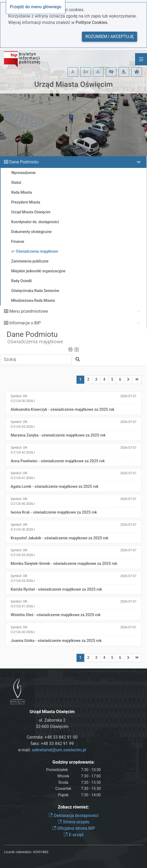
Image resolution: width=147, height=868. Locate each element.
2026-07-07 (128, 396)
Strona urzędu (74, 822)
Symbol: (23, 399)
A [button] (73, 72)
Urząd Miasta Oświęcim (73, 84)
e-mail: (52, 750)
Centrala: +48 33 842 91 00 (52, 737)
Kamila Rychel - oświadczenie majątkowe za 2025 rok (56, 589)
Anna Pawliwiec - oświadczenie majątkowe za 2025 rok (58, 461)
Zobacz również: (74, 807)
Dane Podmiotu (24, 162)
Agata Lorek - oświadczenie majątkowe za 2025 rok (54, 487)
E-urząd (73, 835)
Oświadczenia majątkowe (35, 342)
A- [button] (98, 72)
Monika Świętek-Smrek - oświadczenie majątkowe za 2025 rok (64, 564)
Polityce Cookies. (92, 22)
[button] (111, 72)
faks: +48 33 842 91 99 (52, 744)
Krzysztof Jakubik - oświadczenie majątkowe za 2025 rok (60, 538)
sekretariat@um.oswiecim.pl (59, 750)
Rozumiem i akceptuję (110, 37)
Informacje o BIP (25, 323)
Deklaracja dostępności (73, 816)
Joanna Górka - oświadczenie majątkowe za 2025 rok (56, 641)
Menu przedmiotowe (29, 311)
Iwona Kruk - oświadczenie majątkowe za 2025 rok (54, 512)
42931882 (41, 852)
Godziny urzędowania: (73, 762)
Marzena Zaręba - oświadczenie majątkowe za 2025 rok (58, 435)
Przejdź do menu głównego (36, 7)
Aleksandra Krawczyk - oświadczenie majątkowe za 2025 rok (62, 410)
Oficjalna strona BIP (73, 828)
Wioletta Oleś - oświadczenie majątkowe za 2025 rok (56, 615)
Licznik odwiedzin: (18, 852)
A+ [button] (86, 72)
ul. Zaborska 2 (52, 720)
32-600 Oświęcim (52, 727)
